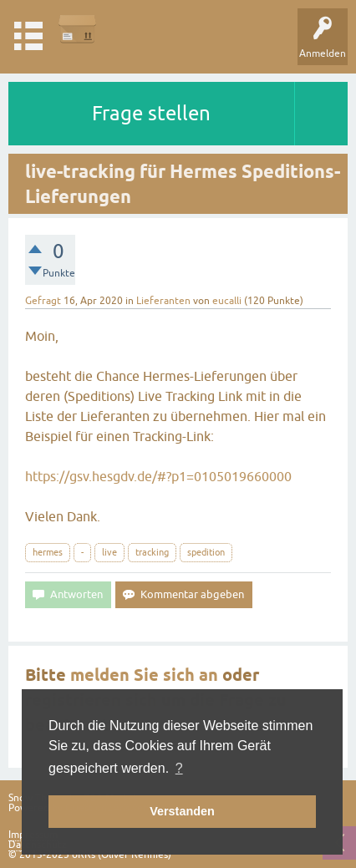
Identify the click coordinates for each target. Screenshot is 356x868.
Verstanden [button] (182, 811)
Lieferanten (163, 301)
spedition (206, 552)
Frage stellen (151, 113)
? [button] (179, 768)
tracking (152, 552)
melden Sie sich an (144, 675)
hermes (48, 552)
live (109, 552)
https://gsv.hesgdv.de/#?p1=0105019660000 (158, 476)
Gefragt (43, 301)
